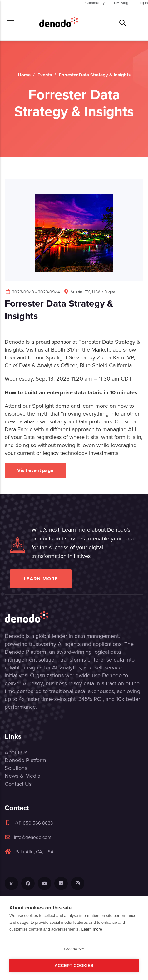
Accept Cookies (74, 965)
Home (24, 75)
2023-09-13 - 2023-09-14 (32, 292)
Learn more (41, 579)
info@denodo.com (28, 837)
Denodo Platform (25, 760)
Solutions (16, 768)
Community (95, 3)
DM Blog (121, 3)
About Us (16, 752)
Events (45, 75)
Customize (74, 949)
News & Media (22, 776)
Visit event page (35, 470)
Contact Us (18, 784)
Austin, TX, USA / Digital (90, 292)
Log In (143, 3)
